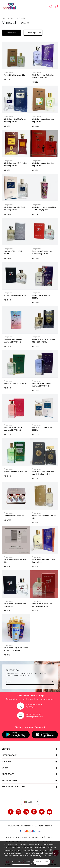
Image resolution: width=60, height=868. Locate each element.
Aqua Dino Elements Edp (14, 75)
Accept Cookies (42, 862)
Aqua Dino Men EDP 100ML (16, 383)
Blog (50, 837)
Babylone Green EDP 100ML (16, 471)
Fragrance (8, 72)
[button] (51, 7)
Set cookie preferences (21, 862)
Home (4, 18)
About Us (10, 837)
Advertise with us (23, 837)
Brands (13, 18)
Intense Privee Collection (14, 516)
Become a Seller (39, 837)
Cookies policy (49, 856)
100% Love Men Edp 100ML (15, 295)
